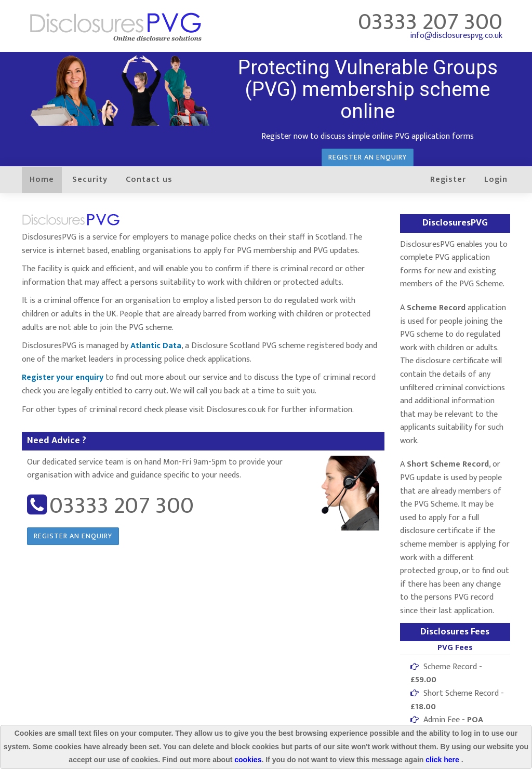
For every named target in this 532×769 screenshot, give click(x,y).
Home (42, 180)
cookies (248, 760)
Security (90, 180)
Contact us (149, 180)
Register (448, 180)
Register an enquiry (368, 157)
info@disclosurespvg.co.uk (456, 36)
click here (443, 760)
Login (496, 180)
